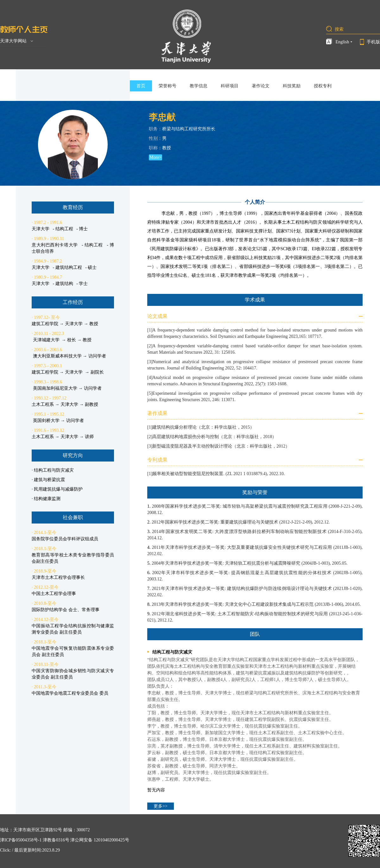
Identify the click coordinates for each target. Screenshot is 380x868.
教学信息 (199, 86)
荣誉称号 (168, 86)
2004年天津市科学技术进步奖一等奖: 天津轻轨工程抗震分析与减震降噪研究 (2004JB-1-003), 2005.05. (250, 563)
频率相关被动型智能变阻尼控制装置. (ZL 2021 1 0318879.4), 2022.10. (218, 474)
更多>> (161, 806)
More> (155, 157)
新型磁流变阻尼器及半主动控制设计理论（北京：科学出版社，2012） (221, 446)
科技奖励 (292, 86)
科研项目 (230, 86)
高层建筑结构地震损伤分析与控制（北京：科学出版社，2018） (214, 437)
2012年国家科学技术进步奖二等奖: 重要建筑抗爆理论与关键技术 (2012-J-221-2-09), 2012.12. (241, 522)
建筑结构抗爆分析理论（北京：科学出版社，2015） (203, 427)
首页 (141, 86)
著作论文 (261, 86)
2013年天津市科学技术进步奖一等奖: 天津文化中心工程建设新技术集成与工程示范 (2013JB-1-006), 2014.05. (256, 604)
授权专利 (323, 86)
